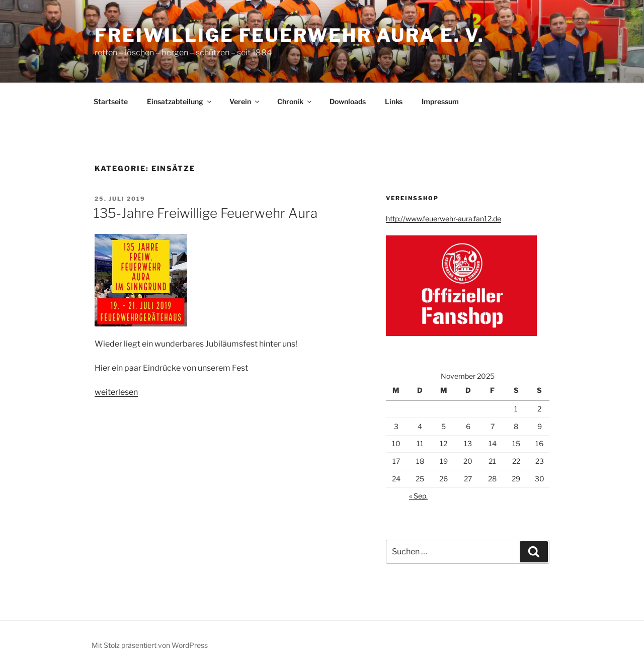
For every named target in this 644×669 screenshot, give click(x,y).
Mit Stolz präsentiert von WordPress (150, 645)
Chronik (295, 101)
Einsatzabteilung (180, 101)
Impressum (440, 101)
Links (394, 101)
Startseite (111, 101)
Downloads (348, 101)
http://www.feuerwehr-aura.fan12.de (444, 219)
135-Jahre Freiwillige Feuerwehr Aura (206, 213)
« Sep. (418, 496)
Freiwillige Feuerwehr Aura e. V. (290, 35)
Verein (245, 101)
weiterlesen (116, 392)
